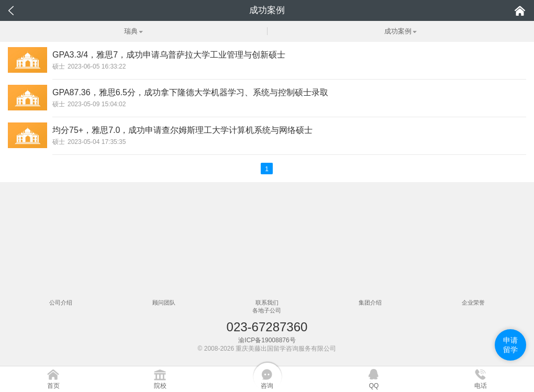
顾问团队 (164, 303)
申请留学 (510, 345)
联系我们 (267, 303)
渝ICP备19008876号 (267, 340)
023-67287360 (267, 327)
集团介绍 (370, 303)
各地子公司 (267, 310)
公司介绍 (61, 303)
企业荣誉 (473, 303)
